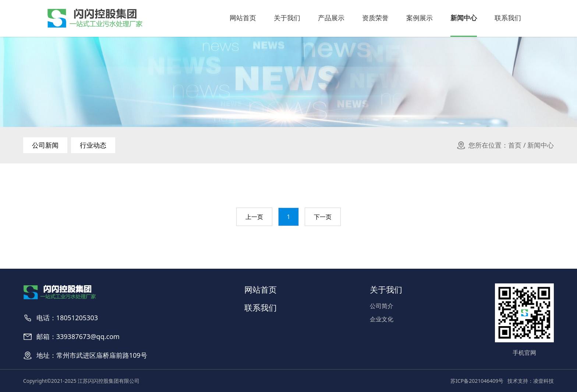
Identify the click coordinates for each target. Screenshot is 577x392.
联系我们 (508, 18)
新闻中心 (464, 18)
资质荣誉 (375, 18)
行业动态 (93, 145)
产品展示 (331, 18)
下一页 (323, 217)
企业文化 (382, 319)
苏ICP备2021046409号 (477, 381)
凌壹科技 (544, 381)
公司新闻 (45, 145)
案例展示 (420, 18)
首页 (515, 145)
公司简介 (382, 306)
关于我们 (287, 18)
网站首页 (243, 18)
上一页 (254, 217)
